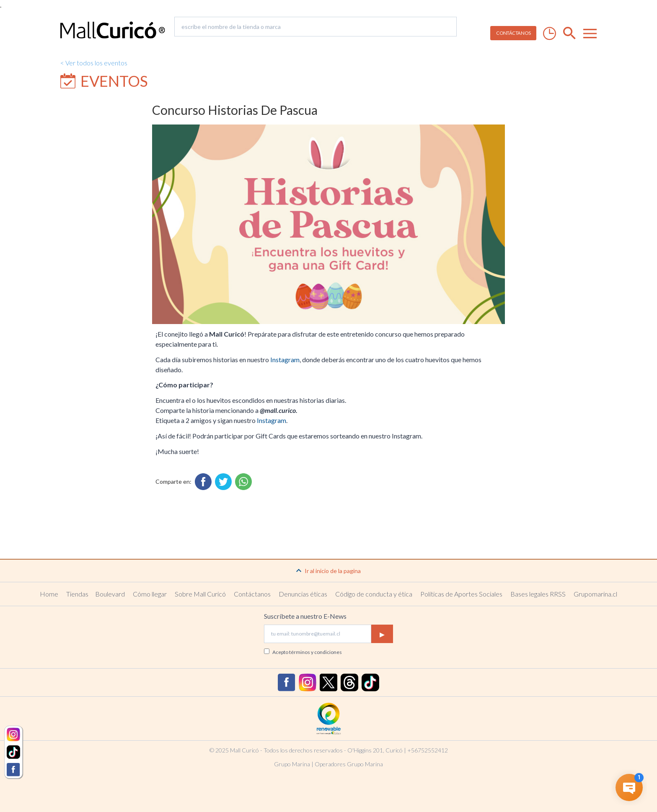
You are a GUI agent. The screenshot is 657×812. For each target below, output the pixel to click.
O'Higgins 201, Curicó (375, 750)
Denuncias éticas (303, 594)
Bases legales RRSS (538, 594)
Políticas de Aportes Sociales (461, 594)
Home (49, 594)
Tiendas (77, 594)
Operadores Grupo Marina (349, 764)
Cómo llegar (150, 594)
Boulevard (110, 594)
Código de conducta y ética (374, 594)
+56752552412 (428, 750)
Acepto (307, 652)
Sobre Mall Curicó (200, 594)
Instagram (285, 359)
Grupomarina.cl (595, 594)
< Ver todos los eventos (94, 63)
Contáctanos (252, 594)
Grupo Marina (292, 764)
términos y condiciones (316, 652)
